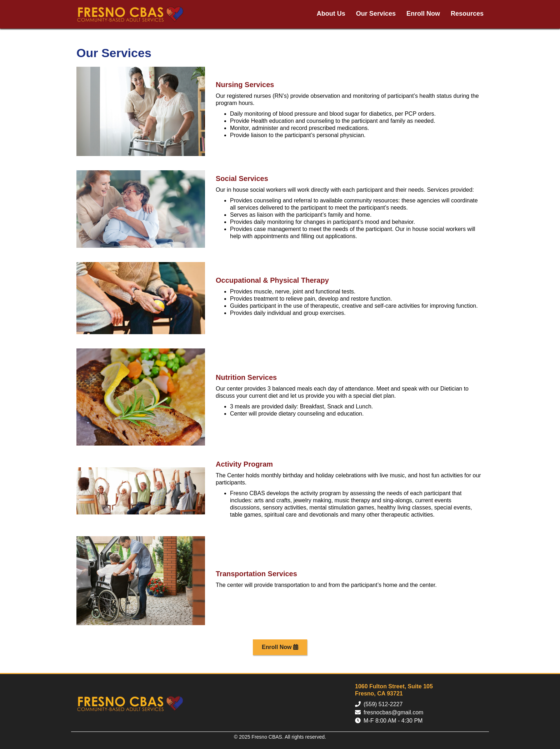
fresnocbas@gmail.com (393, 712)
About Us (331, 14)
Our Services (376, 14)
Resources (467, 14)
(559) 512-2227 (383, 704)
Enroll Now (423, 14)
